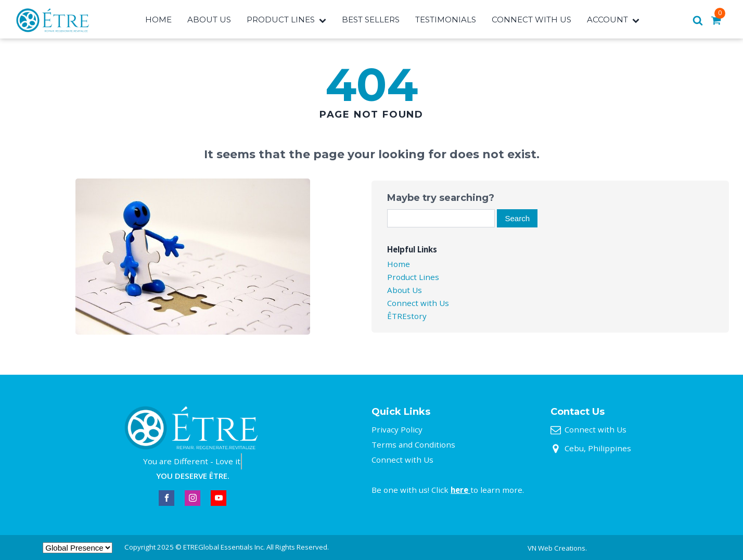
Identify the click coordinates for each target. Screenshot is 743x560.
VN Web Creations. (557, 548)
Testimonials (446, 20)
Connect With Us (531, 20)
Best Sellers (371, 20)
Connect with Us (418, 303)
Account (613, 20)
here (460, 490)
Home (158, 20)
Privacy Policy (397, 429)
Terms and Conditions (413, 444)
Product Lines (286, 20)
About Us (209, 20)
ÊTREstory (407, 316)
